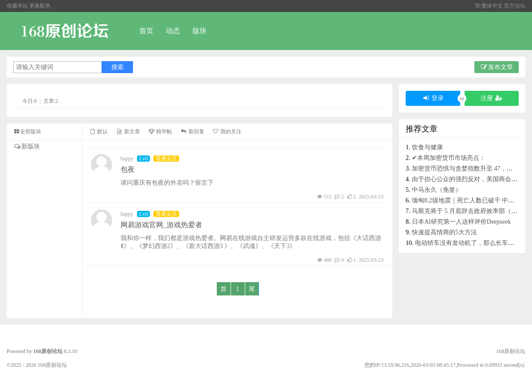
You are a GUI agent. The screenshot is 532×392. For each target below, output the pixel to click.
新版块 (27, 146)
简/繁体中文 (489, 6)
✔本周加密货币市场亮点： (449, 158)
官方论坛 (515, 6)
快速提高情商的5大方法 (444, 232)
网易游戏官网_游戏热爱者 (161, 225)
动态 (173, 31)
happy (127, 159)
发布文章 (497, 67)
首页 (146, 31)
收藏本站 (17, 6)
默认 (98, 132)
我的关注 (227, 132)
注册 (492, 98)
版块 (199, 31)
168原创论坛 (48, 351)
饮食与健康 (427, 147)
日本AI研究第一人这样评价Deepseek (461, 222)
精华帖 (160, 132)
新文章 (128, 132)
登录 (433, 98)
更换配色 (40, 6)
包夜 (128, 169)
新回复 (192, 132)
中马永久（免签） (437, 190)
